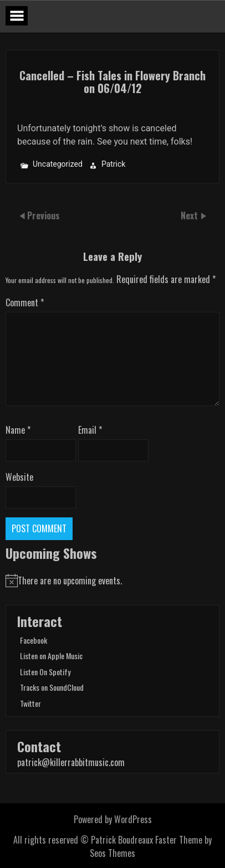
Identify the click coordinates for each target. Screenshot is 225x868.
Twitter (30, 703)
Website (19, 477)
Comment (25, 302)
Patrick (114, 165)
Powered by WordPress (113, 819)
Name (18, 430)
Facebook (34, 640)
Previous (44, 215)
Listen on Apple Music (51, 656)
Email (90, 430)
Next (190, 215)
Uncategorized (58, 165)
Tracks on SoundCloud (52, 687)
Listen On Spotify (45, 672)
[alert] (113, 581)
